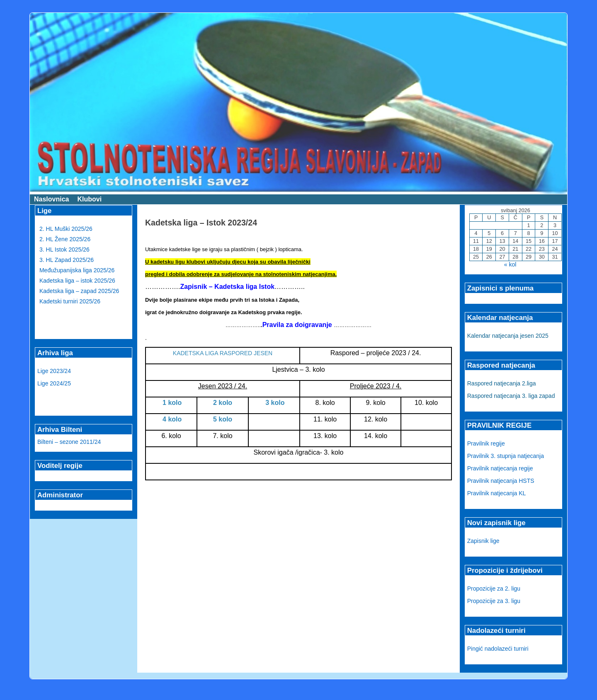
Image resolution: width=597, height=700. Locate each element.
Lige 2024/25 (54, 383)
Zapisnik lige (483, 541)
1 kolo (171, 403)
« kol (510, 264)
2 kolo (223, 403)
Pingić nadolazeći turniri (498, 649)
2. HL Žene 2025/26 (65, 239)
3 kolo (274, 403)
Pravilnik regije (486, 443)
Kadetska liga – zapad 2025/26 (79, 291)
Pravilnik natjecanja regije (500, 468)
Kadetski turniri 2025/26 (70, 301)
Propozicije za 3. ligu (494, 601)
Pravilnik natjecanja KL (497, 493)
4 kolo (171, 419)
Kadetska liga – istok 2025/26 (77, 281)
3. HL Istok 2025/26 (64, 249)
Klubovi (89, 199)
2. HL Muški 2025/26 (66, 229)
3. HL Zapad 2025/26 (67, 260)
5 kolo (223, 419)
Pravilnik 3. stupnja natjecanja (506, 456)
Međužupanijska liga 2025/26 (77, 270)
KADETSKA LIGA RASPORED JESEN (223, 353)
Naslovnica (51, 199)
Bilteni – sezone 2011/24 (69, 442)
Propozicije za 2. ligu (494, 589)
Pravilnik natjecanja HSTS (501, 481)
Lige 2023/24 (54, 371)
